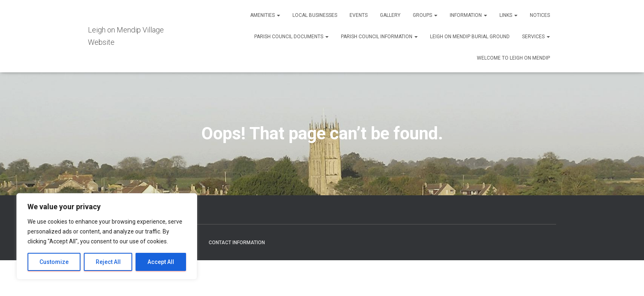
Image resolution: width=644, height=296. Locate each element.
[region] (107, 236)
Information (468, 15)
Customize (54, 262)
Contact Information (237, 243)
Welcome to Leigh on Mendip (513, 58)
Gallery (390, 15)
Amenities (265, 15)
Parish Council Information (379, 37)
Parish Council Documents (291, 37)
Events (359, 15)
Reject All (108, 262)
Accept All (161, 262)
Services (536, 37)
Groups (425, 15)
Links (508, 15)
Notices (540, 15)
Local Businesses (315, 15)
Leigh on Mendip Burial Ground (470, 37)
